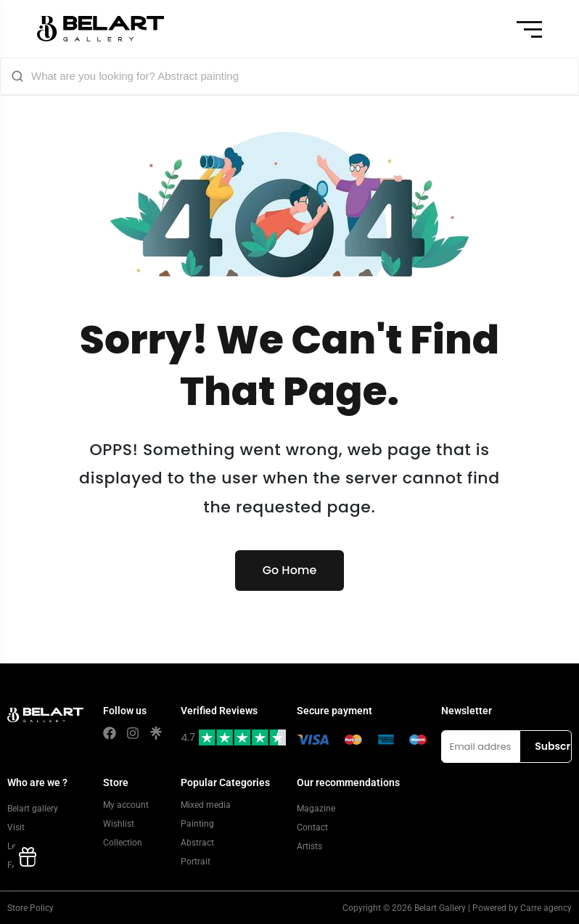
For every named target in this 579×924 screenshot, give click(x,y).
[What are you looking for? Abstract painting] (300, 76)
